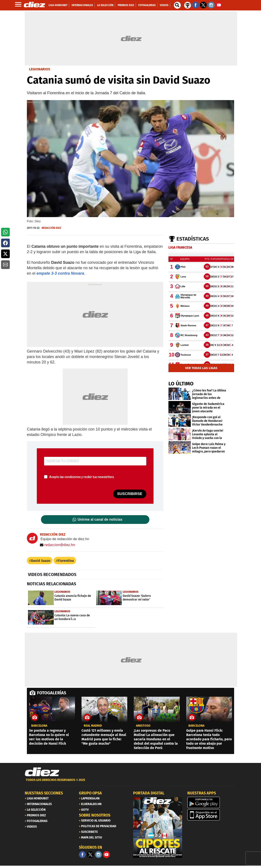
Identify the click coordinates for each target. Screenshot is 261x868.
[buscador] (177, 5)
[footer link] (130, 782)
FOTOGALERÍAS (52, 693)
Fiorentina (66, 561)
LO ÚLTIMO (181, 384)
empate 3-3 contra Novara (60, 273)
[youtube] (106, 855)
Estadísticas (193, 239)
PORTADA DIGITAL (149, 793)
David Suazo (41, 561)
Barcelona (39, 726)
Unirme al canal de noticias (100, 520)
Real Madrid (93, 726)
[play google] (212, 802)
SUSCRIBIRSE (130, 494)
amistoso (143, 726)
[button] (5, 232)
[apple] (212, 815)
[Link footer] (42, 772)
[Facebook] (82, 855)
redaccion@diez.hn (57, 545)
